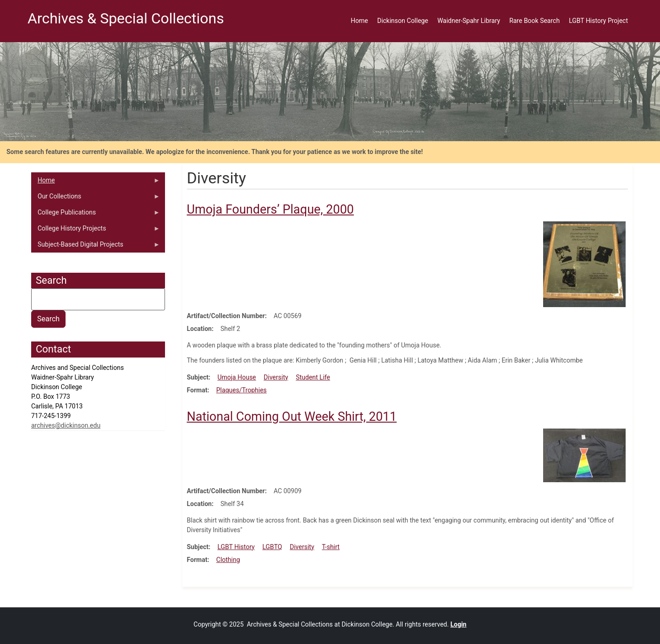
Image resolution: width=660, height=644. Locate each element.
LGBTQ (272, 547)
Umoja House (236, 377)
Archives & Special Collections (126, 18)
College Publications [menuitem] (96, 215)
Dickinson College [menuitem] (403, 21)
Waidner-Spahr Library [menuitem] (469, 21)
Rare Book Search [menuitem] (534, 21)
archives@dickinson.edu (66, 425)
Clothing (228, 560)
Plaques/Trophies (242, 390)
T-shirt (331, 547)
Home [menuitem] (359, 21)
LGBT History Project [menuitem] (598, 21)
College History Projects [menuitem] (96, 231)
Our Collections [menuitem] (96, 198)
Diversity (276, 377)
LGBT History (236, 547)
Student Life (313, 377)
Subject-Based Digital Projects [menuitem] (96, 247)
